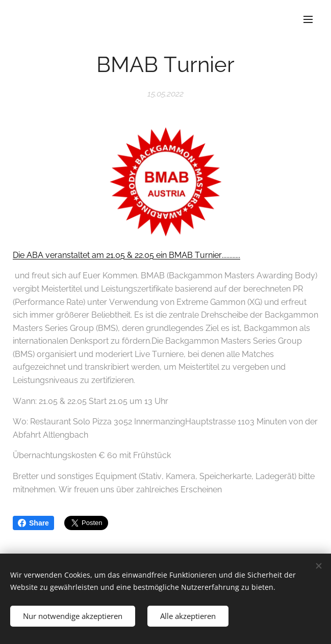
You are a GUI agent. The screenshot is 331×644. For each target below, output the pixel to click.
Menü (308, 19)
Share (33, 523)
